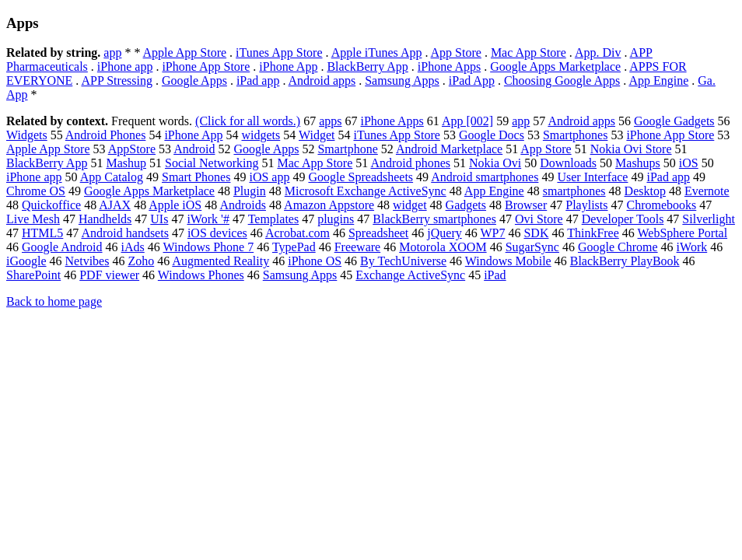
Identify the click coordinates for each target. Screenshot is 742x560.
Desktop (645, 191)
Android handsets (124, 233)
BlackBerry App (367, 66)
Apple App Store (185, 52)
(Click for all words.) (248, 121)
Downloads (568, 163)
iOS (689, 163)
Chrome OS (36, 191)
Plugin (250, 191)
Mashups (638, 163)
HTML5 (42, 233)
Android (194, 149)
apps (330, 121)
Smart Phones (196, 177)
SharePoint (33, 275)
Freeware (358, 247)
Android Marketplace (449, 149)
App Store (456, 52)
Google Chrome (618, 247)
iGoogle (26, 261)
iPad (495, 275)
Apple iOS (175, 205)
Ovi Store (539, 219)
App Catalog (112, 177)
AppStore (132, 149)
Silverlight (709, 219)
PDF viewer (109, 275)
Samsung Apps (402, 80)
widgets (261, 135)
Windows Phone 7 (209, 247)
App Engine (658, 80)
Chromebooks (662, 205)
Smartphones (576, 135)
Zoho (141, 261)
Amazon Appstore (329, 205)
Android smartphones (485, 177)
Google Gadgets (674, 121)
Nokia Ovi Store (631, 149)
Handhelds (105, 219)
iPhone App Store (206, 66)
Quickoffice (51, 205)
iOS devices (217, 233)
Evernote (707, 191)
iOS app (269, 177)
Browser (526, 205)
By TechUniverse (403, 261)
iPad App (472, 80)
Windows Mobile (508, 261)
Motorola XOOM (443, 247)
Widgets (27, 135)
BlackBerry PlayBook (625, 261)
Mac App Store (528, 52)
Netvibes (87, 261)
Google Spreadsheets (360, 177)
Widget (317, 135)
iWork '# (208, 219)
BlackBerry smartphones (434, 219)
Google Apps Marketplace (555, 66)
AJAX (115, 205)
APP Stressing (116, 80)
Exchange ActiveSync (410, 275)
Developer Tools (623, 219)
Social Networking (212, 163)
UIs (159, 219)
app (112, 52)
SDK (536, 233)
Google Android (62, 247)
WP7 (492, 233)
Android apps (322, 80)
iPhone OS (315, 261)
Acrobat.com (297, 233)
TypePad (294, 247)
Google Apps (194, 80)
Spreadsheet (378, 233)
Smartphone (347, 149)
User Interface (592, 177)
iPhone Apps (449, 66)
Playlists (586, 205)
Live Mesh (33, 219)
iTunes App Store (279, 52)
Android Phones (106, 135)
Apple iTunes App (377, 52)
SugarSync (532, 247)
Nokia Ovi (495, 163)
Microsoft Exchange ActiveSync (366, 191)
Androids (243, 205)
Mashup (126, 163)
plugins (336, 219)
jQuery (444, 233)
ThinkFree (593, 233)
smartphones (574, 191)
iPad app (258, 80)
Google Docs (492, 135)
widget (410, 205)
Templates (274, 219)
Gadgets (466, 205)
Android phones (410, 163)
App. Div (598, 52)
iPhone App (288, 66)
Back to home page (54, 301)
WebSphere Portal (683, 233)
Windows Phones (201, 275)
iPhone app (125, 66)
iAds (133, 247)
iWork (692, 247)
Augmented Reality (220, 261)
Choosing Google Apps (562, 80)
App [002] (467, 121)
